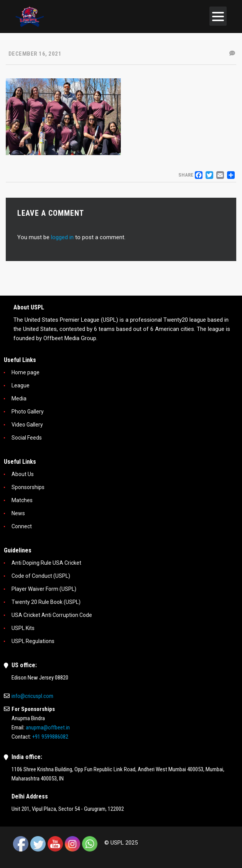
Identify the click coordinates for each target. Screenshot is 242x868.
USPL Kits (23, 628)
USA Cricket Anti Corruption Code (52, 615)
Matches (22, 500)
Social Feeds (27, 438)
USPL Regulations (33, 641)
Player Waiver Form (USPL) (44, 589)
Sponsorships (28, 487)
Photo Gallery (28, 412)
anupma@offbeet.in (48, 727)
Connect (22, 526)
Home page (26, 372)
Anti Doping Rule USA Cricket (46, 563)
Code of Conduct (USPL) (41, 576)
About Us (23, 474)
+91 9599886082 (50, 737)
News (18, 513)
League (21, 385)
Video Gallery (27, 425)
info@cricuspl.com (32, 696)
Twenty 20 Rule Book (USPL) (46, 602)
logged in (62, 237)
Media (19, 398)
